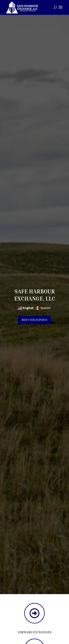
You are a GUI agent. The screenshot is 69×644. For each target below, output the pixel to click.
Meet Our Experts (34, 320)
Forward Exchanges (35, 632)
